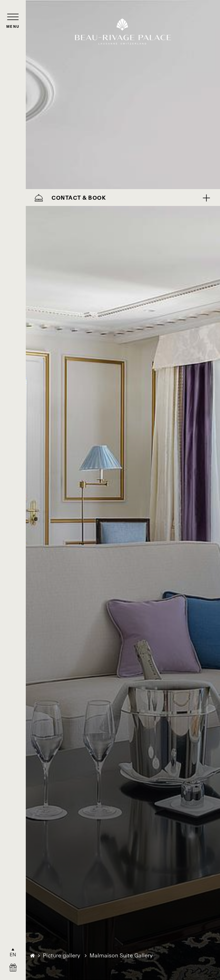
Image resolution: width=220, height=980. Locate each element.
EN (13, 955)
